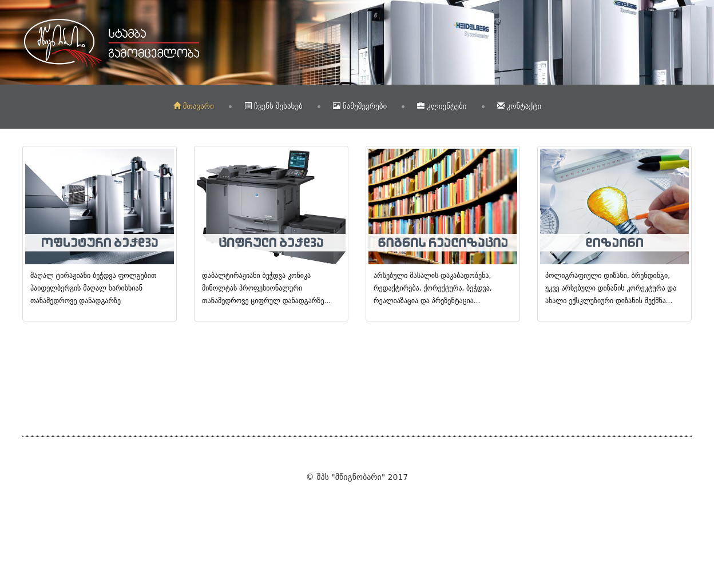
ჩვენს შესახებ (273, 106)
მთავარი (194, 106)
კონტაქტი (519, 106)
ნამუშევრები (360, 106)
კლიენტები (442, 106)
